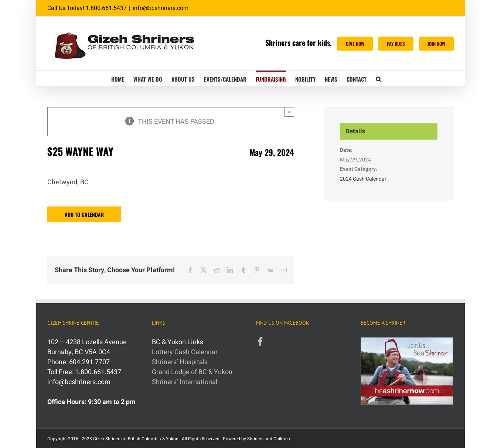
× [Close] (289, 112)
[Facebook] (260, 342)
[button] (378, 78)
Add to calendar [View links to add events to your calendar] (84, 214)
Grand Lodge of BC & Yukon (192, 372)
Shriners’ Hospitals (180, 362)
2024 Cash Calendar (363, 179)
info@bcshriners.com (161, 8)
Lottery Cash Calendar (185, 352)
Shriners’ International (185, 382)
